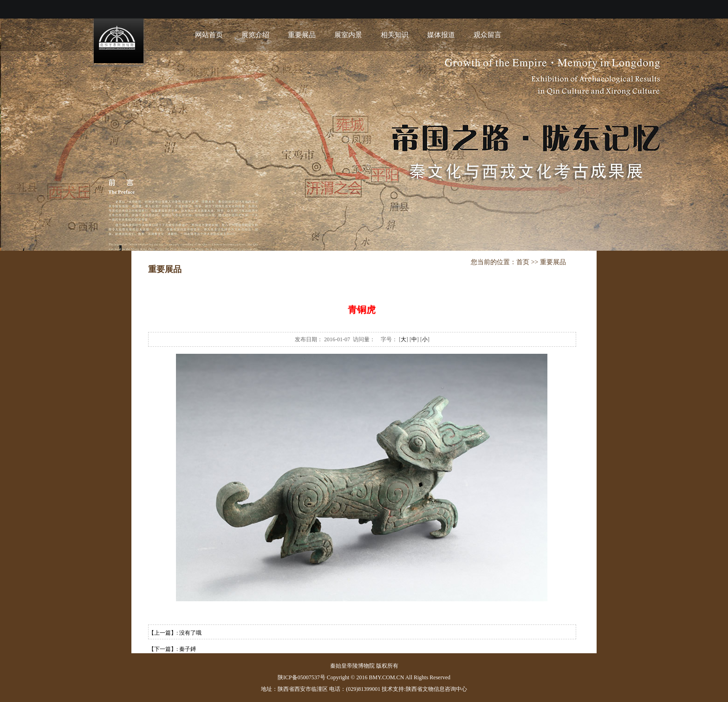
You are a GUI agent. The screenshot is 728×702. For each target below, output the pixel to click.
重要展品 (302, 35)
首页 (523, 262)
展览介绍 (255, 35)
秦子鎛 (188, 649)
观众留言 (487, 35)
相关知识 (395, 35)
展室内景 (348, 35)
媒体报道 (441, 35)
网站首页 (209, 35)
